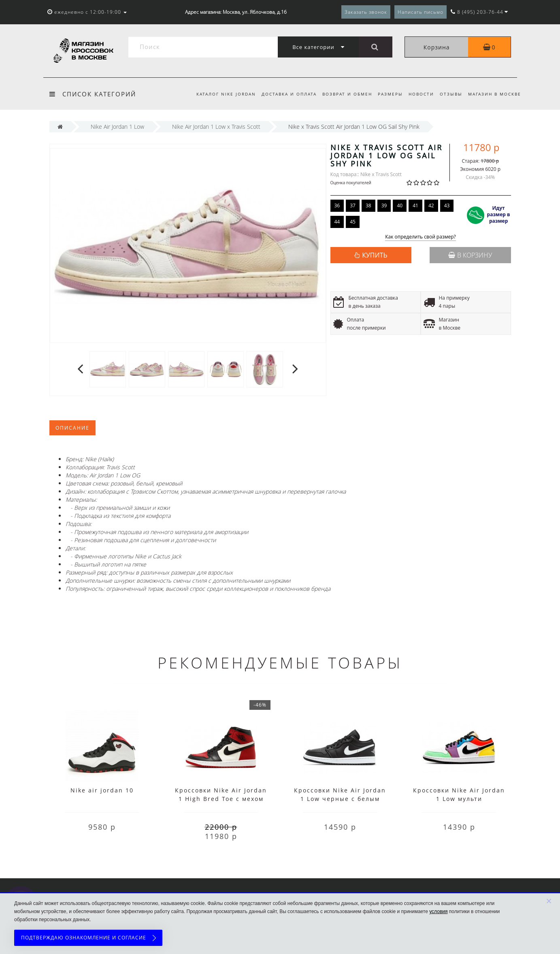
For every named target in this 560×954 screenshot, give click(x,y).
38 (368, 205)
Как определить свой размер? (421, 237)
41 (415, 205)
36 (337, 205)
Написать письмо (421, 12)
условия (438, 911)
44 (337, 222)
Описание (72, 428)
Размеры (387, 94)
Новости (419, 94)
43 (447, 205)
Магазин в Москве (495, 94)
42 (431, 205)
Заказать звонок (366, 12)
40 (400, 205)
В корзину (470, 255)
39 (384, 205)
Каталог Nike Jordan (218, 94)
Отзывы (450, 94)
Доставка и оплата (283, 94)
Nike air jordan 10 (102, 790)
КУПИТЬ (375, 255)
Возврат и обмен (342, 94)
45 (353, 222)
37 (353, 205)
